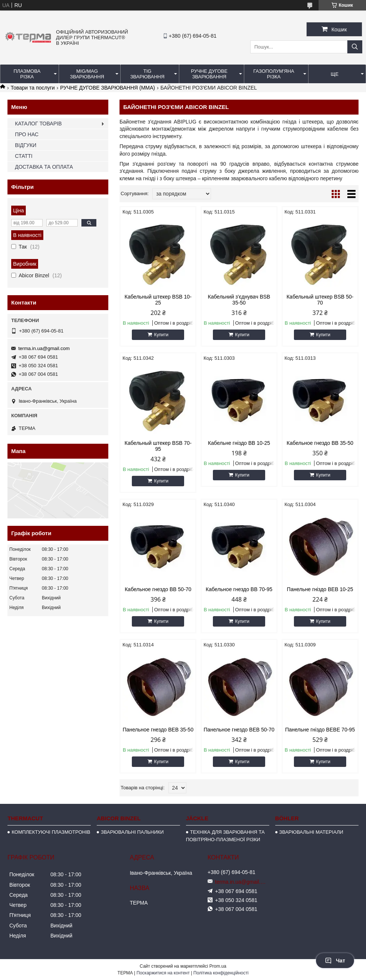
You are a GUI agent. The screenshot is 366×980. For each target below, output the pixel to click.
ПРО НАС (27, 134)
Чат (335, 961)
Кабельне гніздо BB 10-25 (239, 443)
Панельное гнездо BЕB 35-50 (158, 730)
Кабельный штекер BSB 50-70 (320, 300)
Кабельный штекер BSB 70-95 (158, 446)
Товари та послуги (32, 88)
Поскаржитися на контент (163, 973)
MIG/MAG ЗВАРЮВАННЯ (87, 74)
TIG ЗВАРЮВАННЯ (148, 74)
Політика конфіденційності (221, 973)
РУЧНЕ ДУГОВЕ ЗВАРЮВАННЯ (209, 74)
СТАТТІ (24, 156)
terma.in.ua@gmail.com (44, 348)
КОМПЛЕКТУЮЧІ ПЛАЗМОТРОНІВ (51, 832)
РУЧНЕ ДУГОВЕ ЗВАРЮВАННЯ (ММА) (108, 88)
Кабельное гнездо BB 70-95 (239, 589)
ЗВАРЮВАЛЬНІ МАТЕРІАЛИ (311, 832)
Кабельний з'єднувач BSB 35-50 (239, 300)
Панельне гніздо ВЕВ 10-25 (320, 589)
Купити (161, 335)
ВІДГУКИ (26, 145)
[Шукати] (355, 47)
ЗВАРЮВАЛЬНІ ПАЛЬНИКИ (132, 832)
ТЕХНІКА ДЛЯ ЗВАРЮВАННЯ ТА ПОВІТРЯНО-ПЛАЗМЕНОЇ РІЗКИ (225, 836)
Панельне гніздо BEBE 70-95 (320, 730)
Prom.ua (218, 966)
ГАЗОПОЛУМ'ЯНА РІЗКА (274, 74)
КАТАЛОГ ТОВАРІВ (38, 124)
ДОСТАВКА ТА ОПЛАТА (44, 167)
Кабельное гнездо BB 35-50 (320, 443)
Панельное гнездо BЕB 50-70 (239, 730)
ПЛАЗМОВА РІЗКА (27, 74)
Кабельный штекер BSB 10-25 (158, 300)
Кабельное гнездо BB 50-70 (158, 589)
